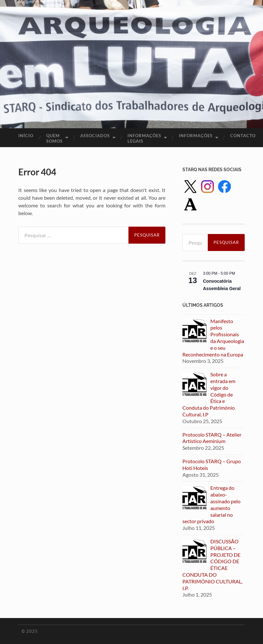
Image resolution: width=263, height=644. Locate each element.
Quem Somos (54, 138)
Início (26, 136)
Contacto (243, 136)
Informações (196, 136)
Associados (95, 136)
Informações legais (144, 138)
